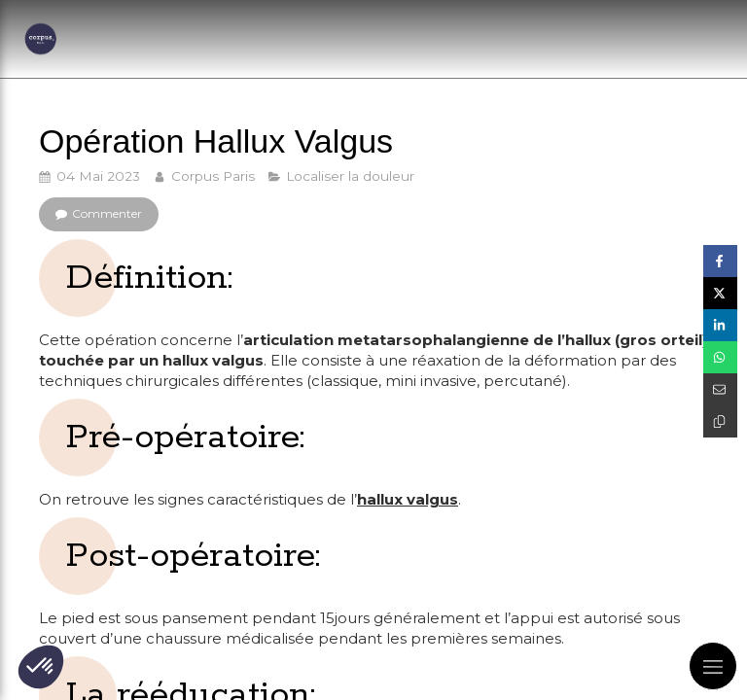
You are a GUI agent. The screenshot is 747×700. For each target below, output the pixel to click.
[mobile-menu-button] (713, 666)
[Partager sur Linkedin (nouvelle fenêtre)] (720, 325)
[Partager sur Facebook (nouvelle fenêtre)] (720, 261)
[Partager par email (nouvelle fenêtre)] (720, 389)
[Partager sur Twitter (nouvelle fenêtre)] (720, 293)
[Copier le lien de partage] (720, 421)
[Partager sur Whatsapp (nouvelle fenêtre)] (720, 357)
